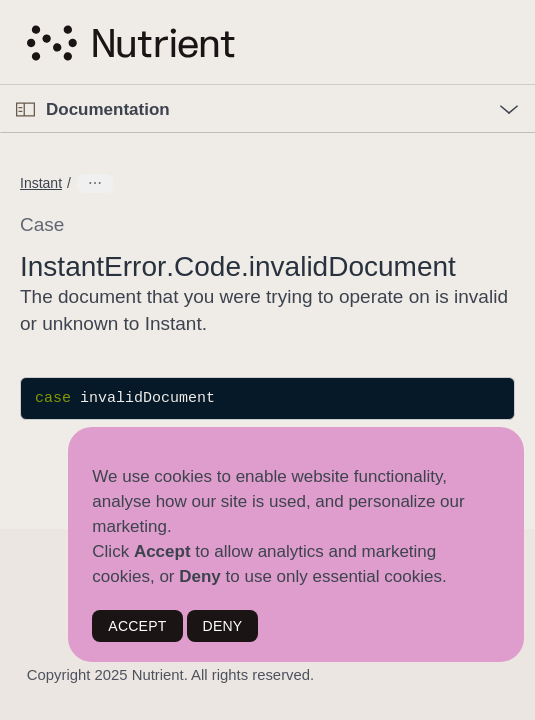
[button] (0, 85)
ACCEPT (137, 626)
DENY (223, 626)
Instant (41, 183)
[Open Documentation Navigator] (25, 109)
